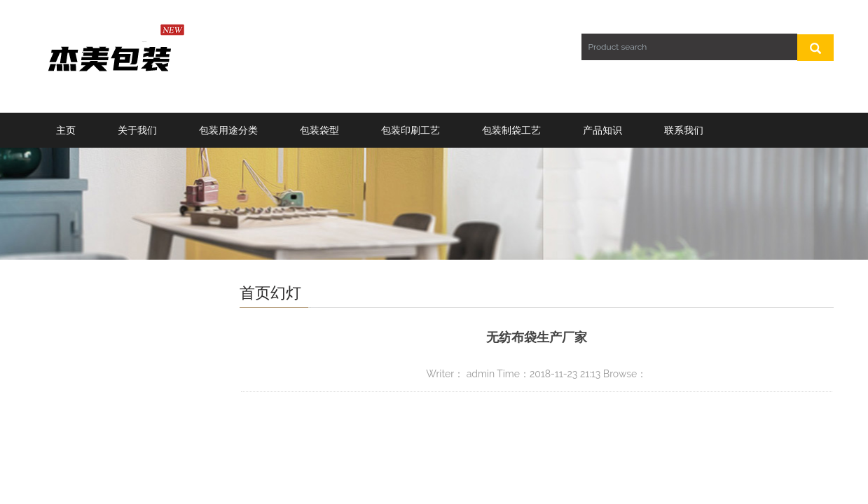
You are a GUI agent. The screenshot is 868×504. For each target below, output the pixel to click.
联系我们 (684, 130)
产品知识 (602, 130)
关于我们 (137, 130)
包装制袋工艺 (511, 130)
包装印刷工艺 (411, 130)
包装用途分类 (228, 130)
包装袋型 (319, 130)
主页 (66, 130)
